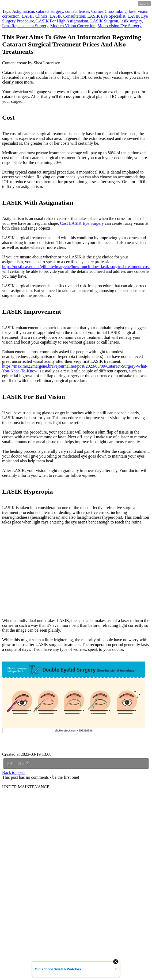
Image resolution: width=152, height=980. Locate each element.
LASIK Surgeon (104, 21)
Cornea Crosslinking (109, 11)
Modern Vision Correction (73, 26)
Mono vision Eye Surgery (119, 26)
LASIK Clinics (35, 16)
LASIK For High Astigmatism (62, 21)
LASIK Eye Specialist (106, 16)
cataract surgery (50, 11)
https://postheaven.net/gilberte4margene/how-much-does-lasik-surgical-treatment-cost (76, 267)
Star (23, 763)
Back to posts (14, 772)
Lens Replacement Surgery (25, 26)
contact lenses (77, 11)
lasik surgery (131, 21)
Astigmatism (23, 11)
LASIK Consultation (67, 16)
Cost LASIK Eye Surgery (82, 223)
